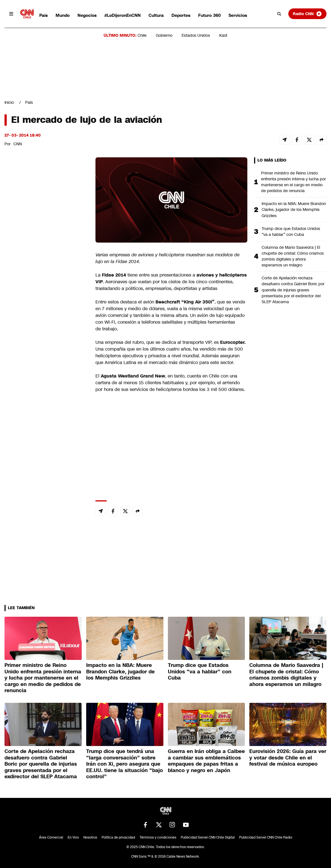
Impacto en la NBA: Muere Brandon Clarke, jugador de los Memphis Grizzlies (294, 209)
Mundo (63, 15)
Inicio (9, 102)
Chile (142, 35)
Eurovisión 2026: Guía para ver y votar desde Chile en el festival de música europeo (288, 758)
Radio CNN (307, 14)
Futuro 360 (209, 15)
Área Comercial (51, 837)
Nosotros (90, 837)
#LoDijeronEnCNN (123, 15)
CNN (18, 144)
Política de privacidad (118, 837)
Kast (223, 35)
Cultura (156, 15)
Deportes (181, 15)
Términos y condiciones (158, 837)
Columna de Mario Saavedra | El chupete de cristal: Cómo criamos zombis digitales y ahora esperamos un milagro (293, 256)
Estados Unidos (196, 35)
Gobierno (164, 35)
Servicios (238, 15)
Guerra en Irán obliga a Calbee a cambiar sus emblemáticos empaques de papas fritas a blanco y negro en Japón (206, 761)
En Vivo (73, 837)
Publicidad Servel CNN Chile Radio (266, 837)
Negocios (87, 15)
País (44, 15)
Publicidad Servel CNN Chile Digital (208, 837)
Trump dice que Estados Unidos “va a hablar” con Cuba (291, 232)
